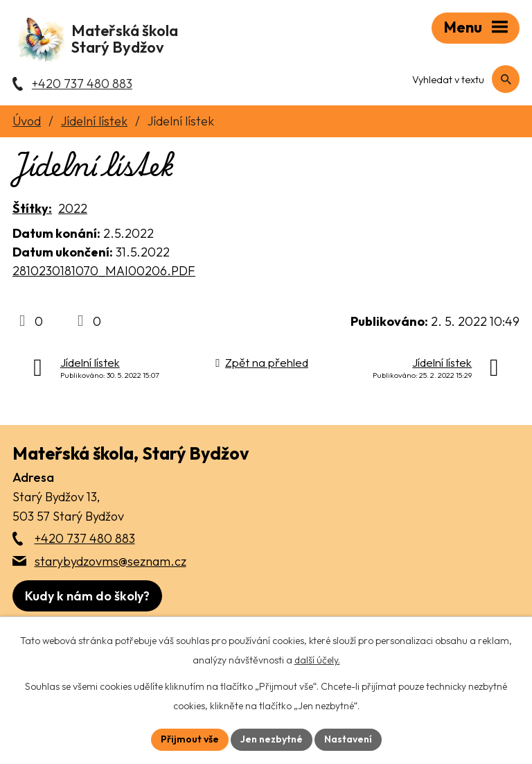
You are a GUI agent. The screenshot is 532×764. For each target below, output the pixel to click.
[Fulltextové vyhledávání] (460, 80)
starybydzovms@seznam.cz (110, 561)
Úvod (27, 121)
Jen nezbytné (272, 739)
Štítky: (32, 208)
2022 (73, 208)
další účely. (317, 660)
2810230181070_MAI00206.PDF (104, 271)
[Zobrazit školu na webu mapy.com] (87, 596)
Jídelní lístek (94, 121)
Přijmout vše (190, 739)
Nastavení (348, 739)
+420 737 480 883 (85, 538)
